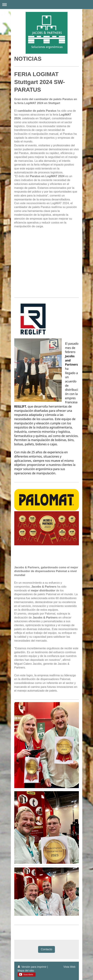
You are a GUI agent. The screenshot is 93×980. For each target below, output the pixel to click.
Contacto (46, 949)
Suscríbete (28, 975)
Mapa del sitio (26, 971)
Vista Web (69, 967)
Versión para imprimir (32, 967)
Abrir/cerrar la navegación (46, 5)
